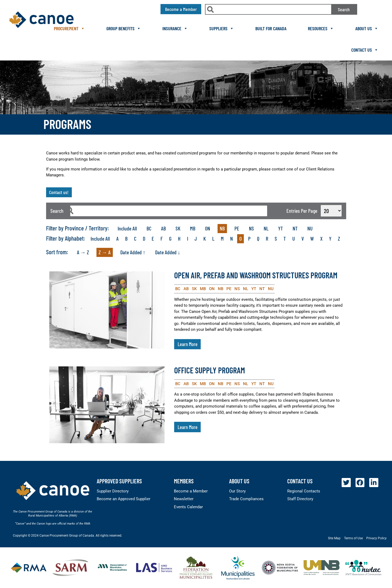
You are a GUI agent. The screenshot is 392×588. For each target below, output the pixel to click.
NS (251, 228)
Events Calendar (188, 507)
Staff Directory (300, 499)
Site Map (334, 538)
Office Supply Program (210, 370)
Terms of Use (353, 538)
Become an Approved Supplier (124, 499)
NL (266, 228)
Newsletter (184, 499)
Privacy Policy (376, 538)
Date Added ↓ (168, 252)
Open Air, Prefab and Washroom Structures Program (256, 275)
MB (193, 228)
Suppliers (222, 28)
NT (295, 228)
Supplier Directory (113, 491)
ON (208, 228)
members (184, 481)
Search (344, 9)
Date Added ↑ (133, 252)
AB (163, 228)
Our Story (237, 491)
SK (178, 228)
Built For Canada (271, 28)
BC (149, 228)
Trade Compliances (246, 499)
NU (310, 228)
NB (222, 228)
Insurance (175, 28)
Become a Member (191, 491)
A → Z (83, 252)
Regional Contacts (304, 491)
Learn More (188, 344)
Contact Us (365, 50)
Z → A (105, 252)
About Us (367, 28)
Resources (321, 28)
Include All (127, 228)
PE (237, 228)
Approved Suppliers (119, 481)
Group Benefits (124, 28)
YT (281, 228)
